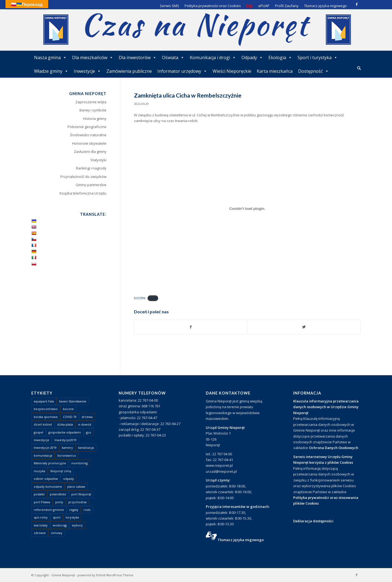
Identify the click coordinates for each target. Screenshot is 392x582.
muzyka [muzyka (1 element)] (39, 471)
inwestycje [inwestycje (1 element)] (42, 440)
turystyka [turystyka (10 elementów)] (72, 517)
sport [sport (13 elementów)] (57, 517)
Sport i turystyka (318, 57)
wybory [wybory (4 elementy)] (77, 525)
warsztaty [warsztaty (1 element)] (41, 525)
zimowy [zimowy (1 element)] (57, 533)
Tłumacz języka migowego (241, 540)
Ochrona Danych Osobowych (334, 448)
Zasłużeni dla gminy (90, 151)
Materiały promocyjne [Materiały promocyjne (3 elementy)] (50, 463)
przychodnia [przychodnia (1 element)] (77, 502)
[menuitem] (359, 68)
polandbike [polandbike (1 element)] (58, 494)
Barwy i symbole (93, 110)
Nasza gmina (50, 57)
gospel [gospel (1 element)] (39, 432)
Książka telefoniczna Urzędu (83, 193)
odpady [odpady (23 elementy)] (69, 479)
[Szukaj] (359, 68)
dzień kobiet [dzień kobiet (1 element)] (43, 424)
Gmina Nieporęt (63, 575)
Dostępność (313, 71)
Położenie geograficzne (87, 127)
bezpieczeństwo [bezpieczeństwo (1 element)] (46, 409)
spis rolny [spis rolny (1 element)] (41, 517)
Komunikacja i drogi (213, 57)
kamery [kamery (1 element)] (67, 448)
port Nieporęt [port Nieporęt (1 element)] (81, 494)
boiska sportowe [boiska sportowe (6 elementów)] (46, 417)
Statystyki (98, 160)
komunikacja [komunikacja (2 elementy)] (43, 455)
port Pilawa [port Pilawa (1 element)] (42, 502)
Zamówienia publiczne (129, 71)
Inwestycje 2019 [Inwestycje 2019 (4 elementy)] (45, 448)
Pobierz (153, 298)
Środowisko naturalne (88, 135)
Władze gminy (51, 71)
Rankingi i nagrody (91, 168)
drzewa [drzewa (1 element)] (87, 417)
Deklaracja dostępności (313, 521)
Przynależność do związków (83, 177)
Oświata (173, 57)
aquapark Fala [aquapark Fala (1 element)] (44, 401)
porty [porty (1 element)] (59, 502)
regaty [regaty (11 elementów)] (74, 510)
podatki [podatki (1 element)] (39, 494)
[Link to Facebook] (357, 4)
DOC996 (140, 298)
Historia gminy (95, 119)
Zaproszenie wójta (91, 102)
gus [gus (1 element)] (88, 432)
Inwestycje (87, 71)
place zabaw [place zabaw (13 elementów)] (76, 486)
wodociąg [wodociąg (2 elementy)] (60, 525)
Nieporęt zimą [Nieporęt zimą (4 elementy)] (61, 471)
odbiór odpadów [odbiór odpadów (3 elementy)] (46, 479)
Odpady (252, 57)
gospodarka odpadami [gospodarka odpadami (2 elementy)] (65, 432)
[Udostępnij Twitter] (304, 327)
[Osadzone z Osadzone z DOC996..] (247, 209)
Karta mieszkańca (275, 71)
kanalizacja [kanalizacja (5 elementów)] (86, 448)
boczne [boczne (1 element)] (68, 409)
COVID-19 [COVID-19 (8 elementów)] (70, 417)
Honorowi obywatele (89, 143)
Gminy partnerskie (91, 185)
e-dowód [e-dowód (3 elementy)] (85, 424)
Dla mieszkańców (93, 57)
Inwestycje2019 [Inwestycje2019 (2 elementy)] (65, 440)
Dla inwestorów (138, 57)
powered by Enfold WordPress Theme (105, 575)
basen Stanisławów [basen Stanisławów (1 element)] (73, 401)
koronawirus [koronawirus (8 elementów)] (67, 455)
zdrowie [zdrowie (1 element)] (40, 533)
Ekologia (280, 57)
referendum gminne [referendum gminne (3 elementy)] (49, 510)
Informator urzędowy (182, 71)
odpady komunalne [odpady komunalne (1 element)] (48, 486)
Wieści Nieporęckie (232, 71)
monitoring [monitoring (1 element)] (79, 463)
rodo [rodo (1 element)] (87, 510)
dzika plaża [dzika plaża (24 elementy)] (65, 424)
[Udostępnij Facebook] (191, 327)
